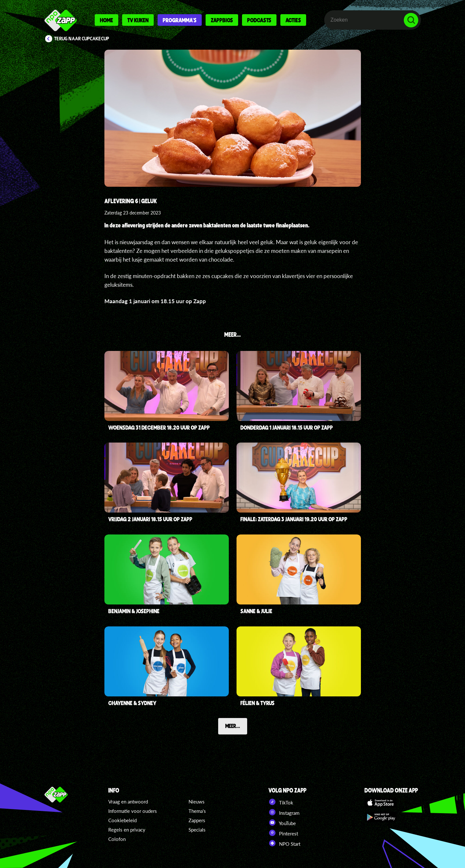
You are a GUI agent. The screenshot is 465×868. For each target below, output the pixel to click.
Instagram (284, 812)
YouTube (282, 823)
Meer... (233, 726)
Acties (293, 20)
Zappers (197, 820)
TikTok (281, 802)
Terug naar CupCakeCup (82, 39)
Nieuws (197, 802)
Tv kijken (138, 20)
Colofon (117, 839)
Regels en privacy (127, 830)
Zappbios (222, 20)
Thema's (197, 811)
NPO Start (284, 843)
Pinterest (283, 833)
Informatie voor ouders (133, 811)
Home (107, 20)
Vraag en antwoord (128, 802)
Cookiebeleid (122, 820)
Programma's (180, 20)
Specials (197, 830)
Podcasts (259, 20)
